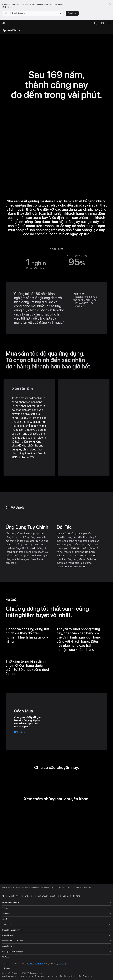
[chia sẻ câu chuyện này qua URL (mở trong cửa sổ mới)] (69, 777)
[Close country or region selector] (110, 4)
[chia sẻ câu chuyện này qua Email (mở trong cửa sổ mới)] (61, 777)
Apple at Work (11, 30)
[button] (33, 13)
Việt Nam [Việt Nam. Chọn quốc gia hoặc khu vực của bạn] (6, 968)
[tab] (48, 869)
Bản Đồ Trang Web (86, 976)
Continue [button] (72, 13)
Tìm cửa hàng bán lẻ (35, 964)
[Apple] (4, 23)
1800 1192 (63, 964)
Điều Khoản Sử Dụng (36, 976)
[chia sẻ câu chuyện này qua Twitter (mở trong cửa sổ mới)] (52, 777)
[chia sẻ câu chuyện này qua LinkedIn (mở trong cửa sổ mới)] (44, 777)
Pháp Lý (72, 976)
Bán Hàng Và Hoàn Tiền (57, 976)
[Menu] (109, 23)
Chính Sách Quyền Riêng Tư (14, 976)
